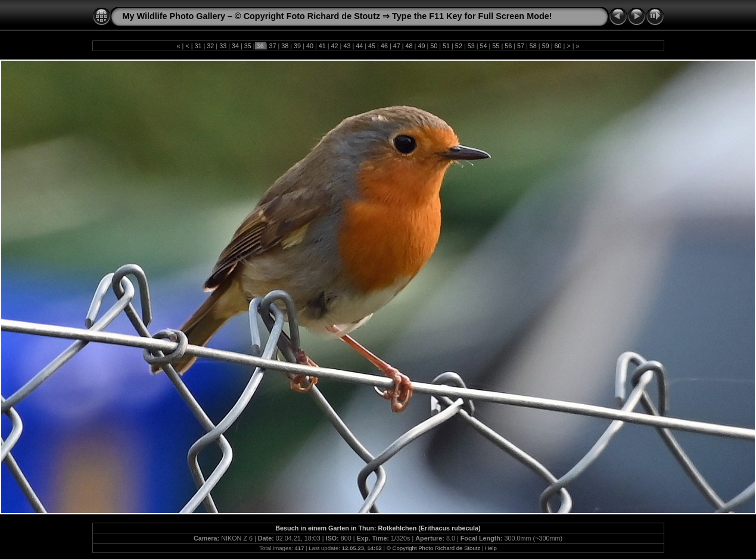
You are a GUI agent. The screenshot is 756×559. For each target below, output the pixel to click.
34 (235, 46)
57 (521, 46)
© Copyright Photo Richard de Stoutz (433, 548)
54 (484, 46)
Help (491, 548)
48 (409, 46)
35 (248, 46)
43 (347, 46)
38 (285, 46)
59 (546, 46)
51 (446, 46)
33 (223, 46)
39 (297, 46)
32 (210, 46)
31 (198, 46)
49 (421, 46)
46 (384, 46)
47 (397, 46)
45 (372, 46)
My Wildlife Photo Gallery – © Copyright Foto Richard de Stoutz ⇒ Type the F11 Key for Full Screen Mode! (337, 16)
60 (558, 46)
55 (496, 46)
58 (533, 46)
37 (272, 46)
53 (471, 46)
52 (459, 46)
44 (359, 46)
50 (434, 46)
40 (310, 46)
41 (322, 46)
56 (508, 46)
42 (335, 46)
